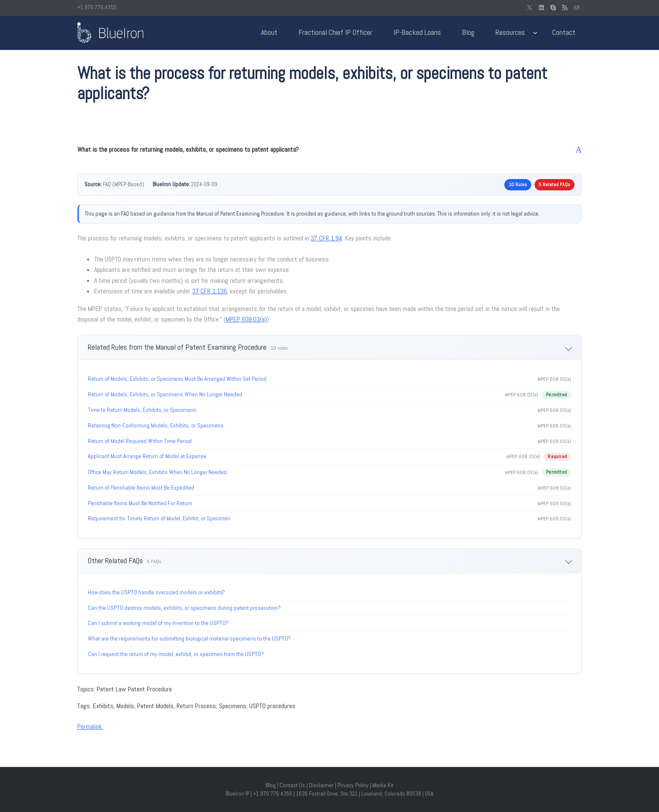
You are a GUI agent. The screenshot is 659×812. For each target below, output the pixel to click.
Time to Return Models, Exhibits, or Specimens (142, 410)
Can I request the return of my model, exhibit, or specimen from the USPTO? (176, 654)
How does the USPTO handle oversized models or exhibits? (156, 592)
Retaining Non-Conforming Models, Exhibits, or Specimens (156, 425)
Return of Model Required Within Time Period (140, 441)
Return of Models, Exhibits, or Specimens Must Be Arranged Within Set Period (177, 379)
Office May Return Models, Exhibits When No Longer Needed (157, 472)
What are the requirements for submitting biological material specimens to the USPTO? (189, 638)
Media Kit (383, 785)
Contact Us (292, 785)
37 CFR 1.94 (326, 238)
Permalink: (90, 726)
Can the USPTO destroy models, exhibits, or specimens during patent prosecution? (184, 608)
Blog (271, 785)
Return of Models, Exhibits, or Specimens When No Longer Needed (165, 394)
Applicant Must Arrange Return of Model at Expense (147, 456)
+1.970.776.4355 (97, 7)
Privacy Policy (353, 785)
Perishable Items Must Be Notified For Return (140, 503)
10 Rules (518, 185)
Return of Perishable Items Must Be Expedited (141, 488)
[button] (329, 150)
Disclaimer (321, 785)
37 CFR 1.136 (210, 291)
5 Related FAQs (555, 185)
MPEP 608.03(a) (246, 319)
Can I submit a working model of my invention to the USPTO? (158, 623)
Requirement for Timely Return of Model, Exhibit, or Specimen (159, 518)
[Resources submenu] (535, 33)
